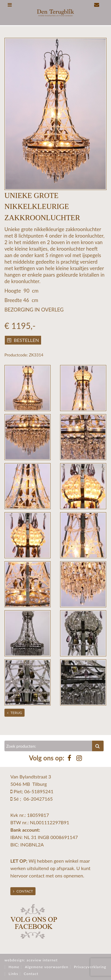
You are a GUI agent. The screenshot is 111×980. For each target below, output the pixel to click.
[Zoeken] (48, 746)
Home (14, 967)
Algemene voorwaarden (47, 967)
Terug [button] (15, 713)
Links (13, 974)
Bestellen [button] (23, 340)
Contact (23, 891)
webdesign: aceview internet (31, 960)
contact (37, 876)
